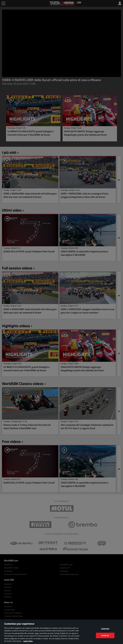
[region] (61, 632)
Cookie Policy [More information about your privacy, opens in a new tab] (28, 641)
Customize (105, 629)
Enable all (105, 635)
